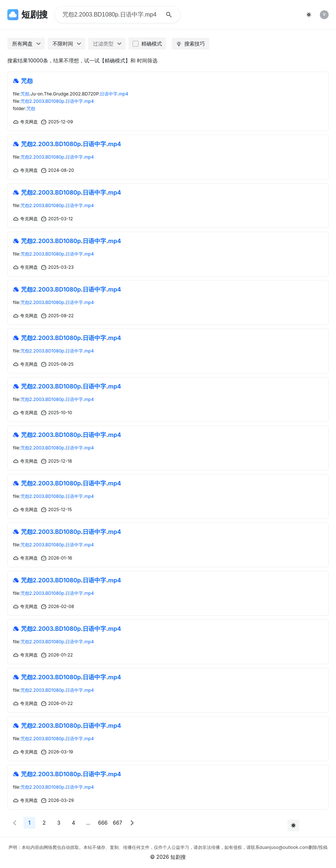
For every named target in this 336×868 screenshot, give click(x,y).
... (71, 144)
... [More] (88, 823)
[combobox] (26, 44)
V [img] (324, 14)
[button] (15, 823)
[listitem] (324, 15)
